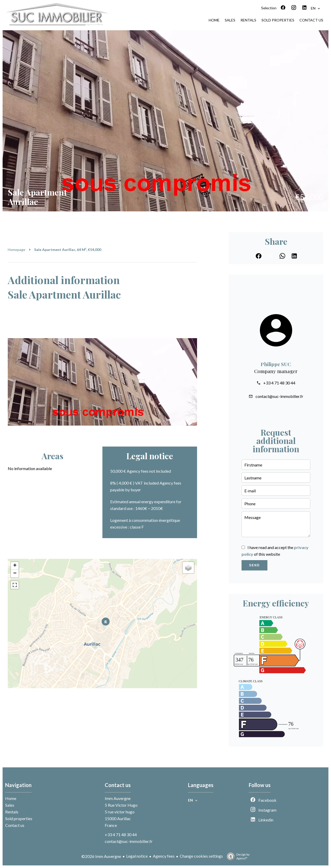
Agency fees (164, 856)
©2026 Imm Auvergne (101, 856)
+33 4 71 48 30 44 (279, 383)
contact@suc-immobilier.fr (279, 396)
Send (254, 565)
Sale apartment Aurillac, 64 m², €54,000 (68, 250)
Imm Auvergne (118, 798)
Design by (237, 856)
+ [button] (15, 566)
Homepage (17, 250)
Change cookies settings (201, 856)
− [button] (15, 574)
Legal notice (137, 856)
